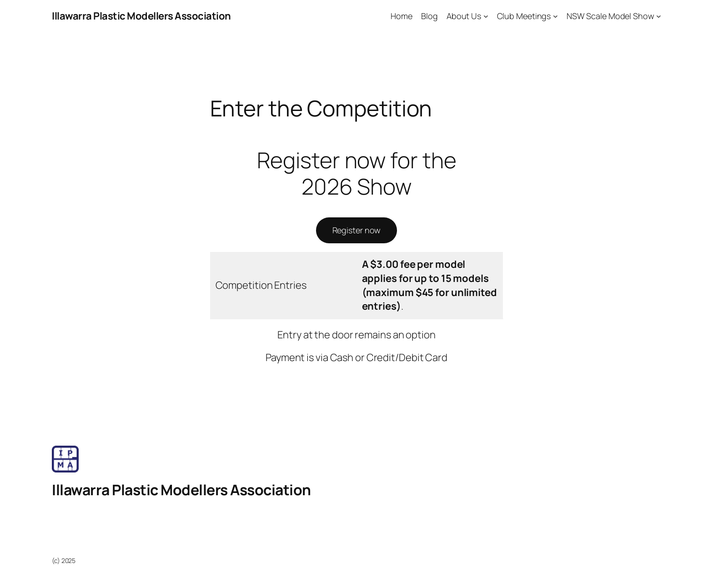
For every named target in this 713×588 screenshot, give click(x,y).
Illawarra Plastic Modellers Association (141, 16)
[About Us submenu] (486, 16)
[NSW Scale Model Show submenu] (659, 16)
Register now (357, 230)
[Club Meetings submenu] (555, 16)
